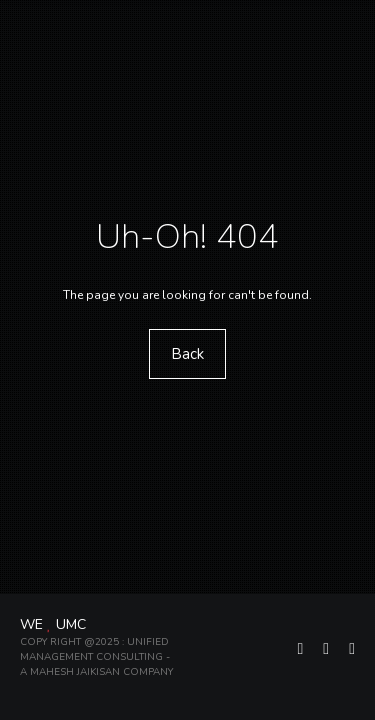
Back (187, 354)
